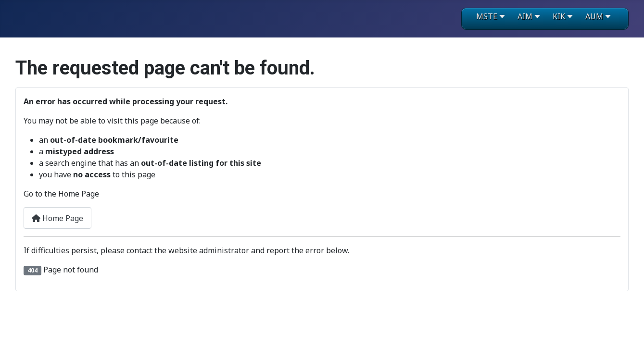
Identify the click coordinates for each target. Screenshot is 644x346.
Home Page (57, 218)
